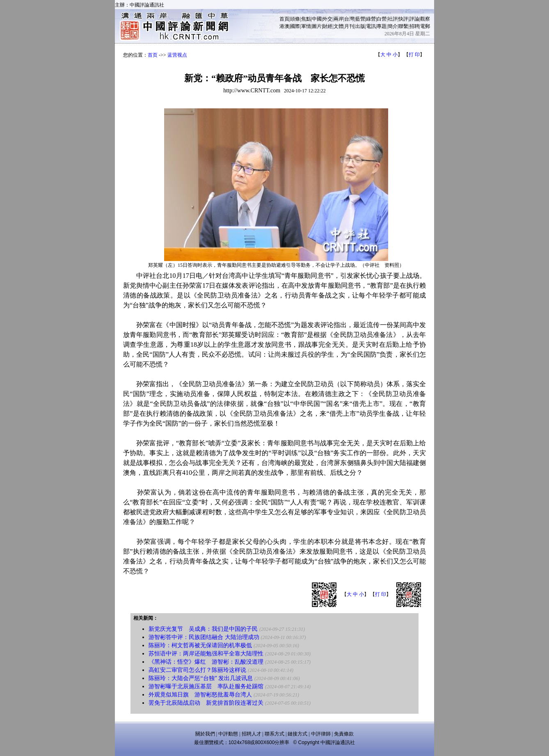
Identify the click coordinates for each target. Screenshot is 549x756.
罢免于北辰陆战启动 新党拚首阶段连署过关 (206, 703)
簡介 (393, 26)
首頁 (284, 19)
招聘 (414, 26)
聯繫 (403, 26)
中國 (317, 19)
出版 (360, 26)
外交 (327, 19)
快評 (403, 19)
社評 (393, 19)
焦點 (306, 19)
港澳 (284, 26)
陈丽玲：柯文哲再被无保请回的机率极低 (200, 645)
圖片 (317, 26)
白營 (382, 19)
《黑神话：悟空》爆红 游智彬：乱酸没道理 (206, 662)
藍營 (360, 19)
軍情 (306, 26)
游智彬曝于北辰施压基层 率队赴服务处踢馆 (206, 686)
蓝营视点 (177, 55)
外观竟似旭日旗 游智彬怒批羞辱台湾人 (200, 695)
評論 (414, 19)
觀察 (425, 19)
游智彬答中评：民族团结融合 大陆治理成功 (204, 637)
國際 (295, 26)
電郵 (425, 26)
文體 (339, 26)
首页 (153, 55)
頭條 (295, 19)
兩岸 (339, 19)
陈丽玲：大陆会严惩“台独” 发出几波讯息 (201, 678)
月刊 (349, 26)
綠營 (371, 19)
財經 (327, 26)
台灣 (349, 19)
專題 (382, 26)
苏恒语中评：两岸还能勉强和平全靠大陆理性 (206, 654)
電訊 (371, 26)
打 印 (414, 55)
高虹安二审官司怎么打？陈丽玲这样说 (197, 670)
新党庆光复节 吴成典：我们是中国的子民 (203, 629)
